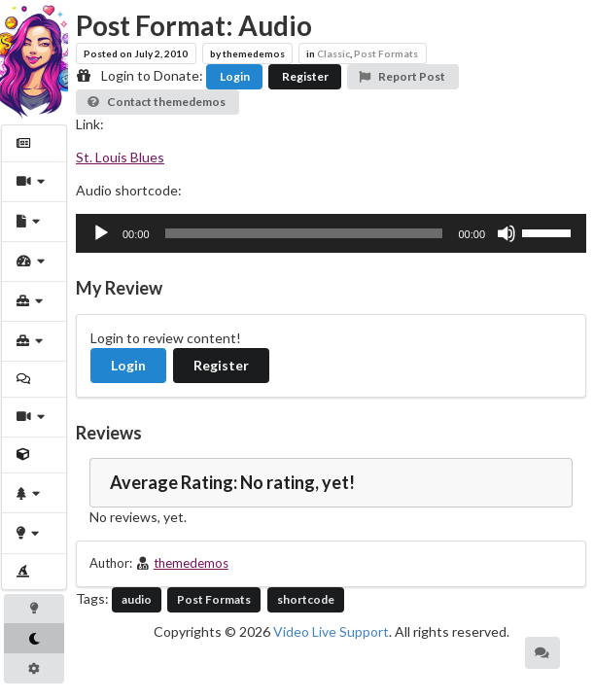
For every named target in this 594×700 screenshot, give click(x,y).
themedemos (191, 563)
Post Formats (386, 53)
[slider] (304, 233)
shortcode (306, 599)
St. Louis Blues (120, 157)
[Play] (101, 233)
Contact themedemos (156, 102)
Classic (333, 53)
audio (137, 599)
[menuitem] (35, 143)
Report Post (402, 76)
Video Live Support (331, 631)
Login (235, 76)
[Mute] (507, 233)
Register (305, 76)
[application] (331, 233)
